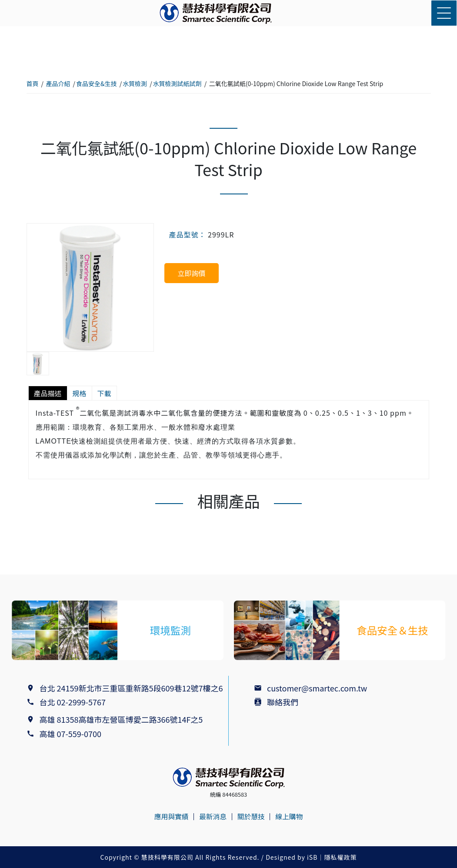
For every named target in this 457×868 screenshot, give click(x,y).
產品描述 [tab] (48, 393)
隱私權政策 (340, 857)
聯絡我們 (283, 702)
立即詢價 (191, 273)
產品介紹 (58, 83)
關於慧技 (251, 817)
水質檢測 (135, 83)
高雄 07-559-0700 (72, 734)
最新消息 (213, 817)
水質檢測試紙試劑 (177, 83)
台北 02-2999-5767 (73, 702)
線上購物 (290, 817)
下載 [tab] (104, 393)
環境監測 (170, 630)
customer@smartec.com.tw (317, 688)
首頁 (33, 83)
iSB (312, 857)
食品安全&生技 (97, 83)
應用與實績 (170, 817)
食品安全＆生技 (392, 630)
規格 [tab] (80, 393)
